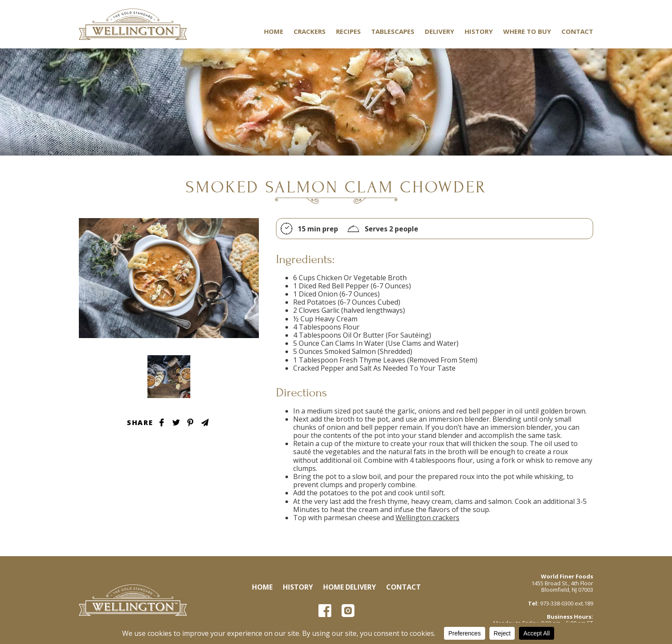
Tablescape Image (169, 377)
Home (274, 31)
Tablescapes (393, 31)
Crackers (310, 31)
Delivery (439, 31)
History (479, 31)
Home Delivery (349, 587)
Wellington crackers (427, 518)
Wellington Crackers (133, 24)
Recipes (348, 31)
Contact (577, 31)
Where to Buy (527, 31)
